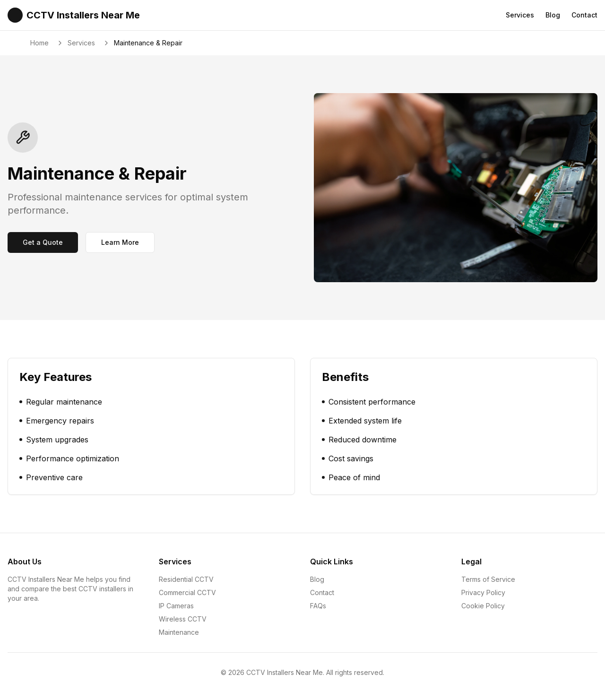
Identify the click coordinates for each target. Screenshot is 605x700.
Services (520, 15)
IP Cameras (176, 606)
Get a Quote (43, 242)
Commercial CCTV (187, 592)
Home (39, 43)
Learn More (120, 242)
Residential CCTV (186, 579)
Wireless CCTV (183, 619)
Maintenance (179, 632)
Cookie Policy (483, 606)
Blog (553, 15)
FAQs (318, 606)
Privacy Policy (483, 592)
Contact (584, 15)
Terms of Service (488, 579)
